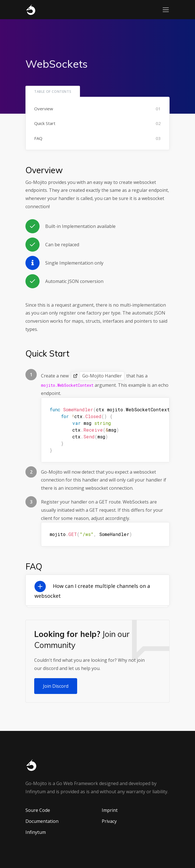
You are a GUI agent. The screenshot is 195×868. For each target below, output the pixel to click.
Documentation (42, 821)
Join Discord (56, 686)
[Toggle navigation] (166, 10)
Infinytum (36, 832)
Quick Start (45, 123)
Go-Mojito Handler (102, 376)
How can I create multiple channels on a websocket (92, 591)
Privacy (109, 821)
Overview (44, 109)
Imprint (110, 810)
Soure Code (38, 810)
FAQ (38, 138)
